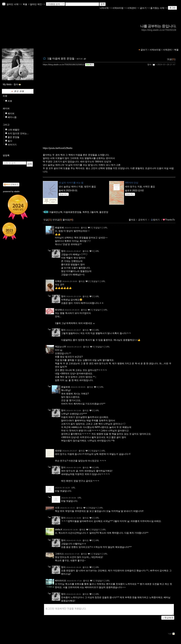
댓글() (171, 59)
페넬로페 (59, 228)
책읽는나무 (61, 347)
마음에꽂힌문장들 (72, 212)
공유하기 (143, 220)
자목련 (58, 281)
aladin (17, 191)
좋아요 (132, 220)
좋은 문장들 (14, 137)
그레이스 (59, 554)
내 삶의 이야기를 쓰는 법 (71, 183)
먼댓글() (57, 220)
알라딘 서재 (13, 4)
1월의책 (94, 212)
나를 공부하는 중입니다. (158, 26)
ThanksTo (169, 220)
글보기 (144, 50)
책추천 (86, 212)
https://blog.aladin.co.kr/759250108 (159, 30)
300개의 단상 (132, 183)
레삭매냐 (59, 310)
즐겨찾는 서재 (158, 8)
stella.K (59, 530)
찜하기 (155, 220)
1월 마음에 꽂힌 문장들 (61, 59)
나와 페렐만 (14, 130)
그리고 (6, 125)
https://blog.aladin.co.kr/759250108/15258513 (64, 64)
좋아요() (68, 220)
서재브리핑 (119, 8)
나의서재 (105, 8)
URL (106, 228)
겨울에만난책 (56, 212)
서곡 (57, 508)
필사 (10, 141)
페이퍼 (80, 59)
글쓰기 (144, 8)
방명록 (6, 155)
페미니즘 (12, 117)
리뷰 (5, 96)
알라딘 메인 (37, 4)
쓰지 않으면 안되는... (18, 133)
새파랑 (58, 451)
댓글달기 (98, 228)
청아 (149, 64)
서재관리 (132, 8)
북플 (25, 4)
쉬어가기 (12, 145)
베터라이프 (61, 581)
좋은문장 (104, 212)
